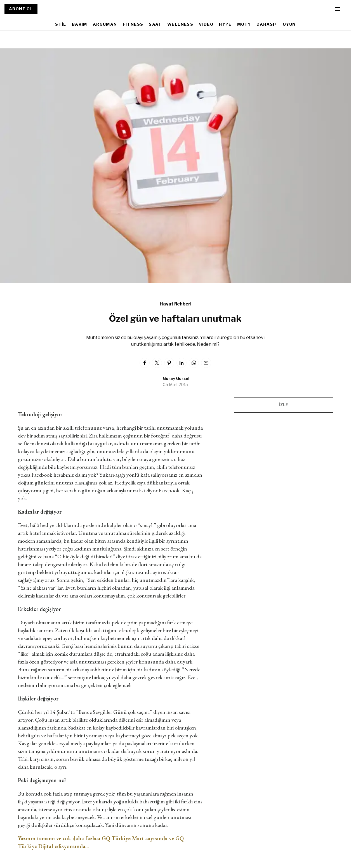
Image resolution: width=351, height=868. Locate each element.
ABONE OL (21, 9)
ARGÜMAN (105, 24)
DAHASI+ (267, 24)
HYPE (225, 24)
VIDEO (206, 24)
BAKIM (80, 24)
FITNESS (133, 24)
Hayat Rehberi (175, 304)
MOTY (244, 24)
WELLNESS (180, 24)
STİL (61, 24)
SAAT (155, 24)
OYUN (289, 24)
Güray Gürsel (176, 378)
